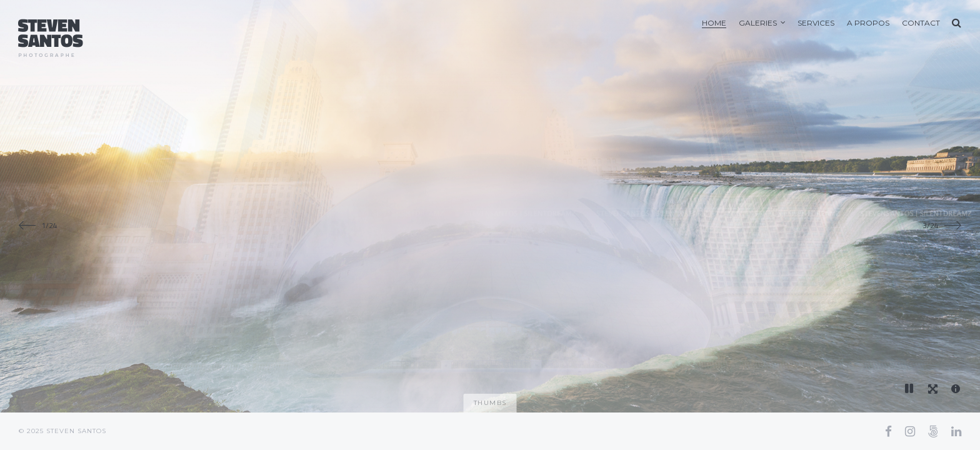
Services (816, 23)
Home (714, 23)
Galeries (758, 23)
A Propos (868, 23)
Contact (921, 23)
